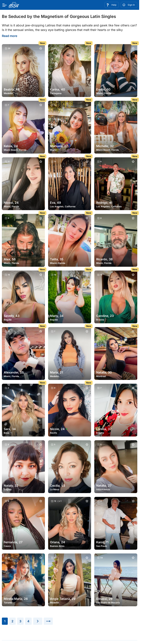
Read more (10, 36)
